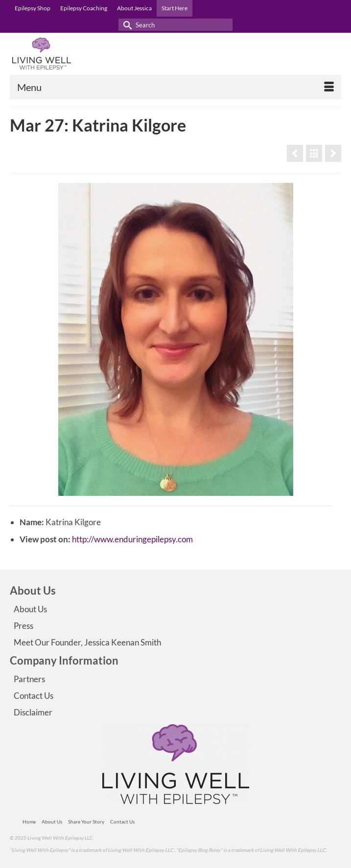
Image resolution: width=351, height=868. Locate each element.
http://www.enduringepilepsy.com (132, 539)
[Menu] (175, 87)
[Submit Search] (126, 25)
